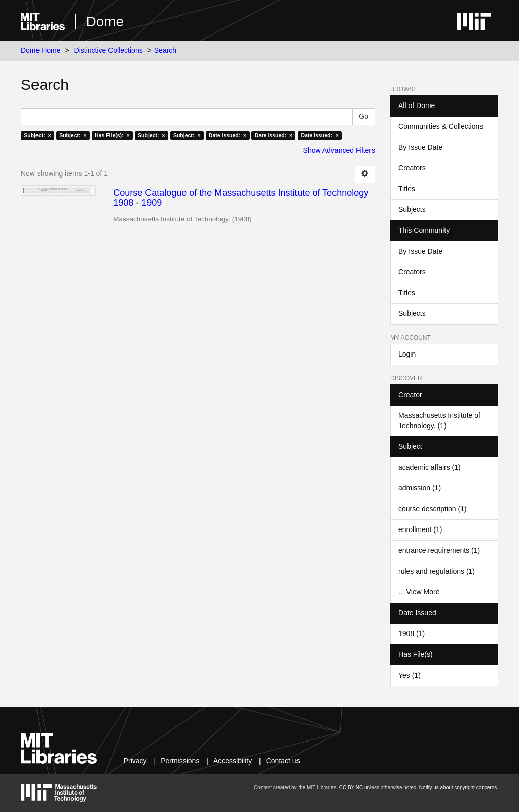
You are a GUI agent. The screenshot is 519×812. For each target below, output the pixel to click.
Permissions (180, 761)
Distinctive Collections (108, 50)
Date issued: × (228, 135)
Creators (412, 168)
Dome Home (41, 50)
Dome (105, 22)
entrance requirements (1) (439, 550)
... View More (419, 592)
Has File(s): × (112, 135)
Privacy (135, 761)
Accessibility (233, 761)
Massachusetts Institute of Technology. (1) (439, 420)
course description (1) (433, 509)
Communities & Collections (441, 126)
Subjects (412, 209)
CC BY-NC (351, 787)
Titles (407, 189)
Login (407, 354)
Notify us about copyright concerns (458, 787)
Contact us (283, 761)
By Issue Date (420, 147)
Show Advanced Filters (339, 150)
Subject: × (37, 135)
